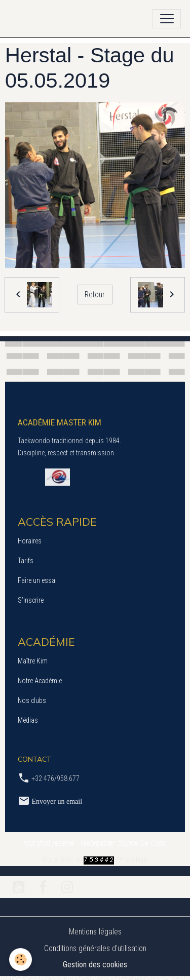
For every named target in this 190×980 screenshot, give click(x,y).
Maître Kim (33, 661)
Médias (28, 720)
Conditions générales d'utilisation (95, 948)
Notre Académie (40, 681)
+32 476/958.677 (55, 778)
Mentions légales (95, 932)
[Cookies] (21, 959)
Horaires (30, 541)
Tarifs (26, 561)
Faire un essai (37, 580)
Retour (95, 295)
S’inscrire (31, 600)
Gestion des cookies (95, 965)
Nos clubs (32, 700)
